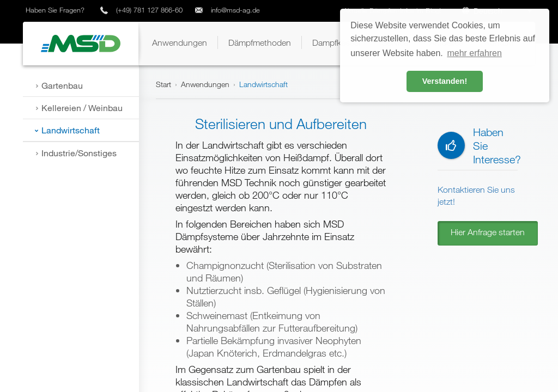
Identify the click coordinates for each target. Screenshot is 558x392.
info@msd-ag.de (235, 10)
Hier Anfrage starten (488, 232)
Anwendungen (205, 84)
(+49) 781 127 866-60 (149, 10)
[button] (180, 42)
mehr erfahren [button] (474, 53)
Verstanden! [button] (445, 81)
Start (163, 84)
